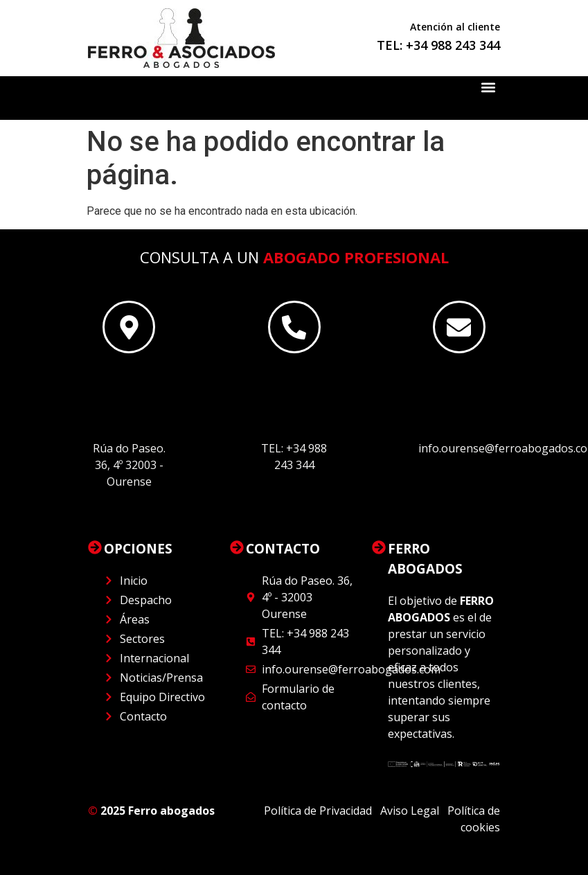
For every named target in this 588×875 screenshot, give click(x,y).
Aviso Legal (410, 811)
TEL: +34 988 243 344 (438, 45)
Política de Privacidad (319, 811)
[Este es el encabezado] (129, 327)
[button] (489, 88)
